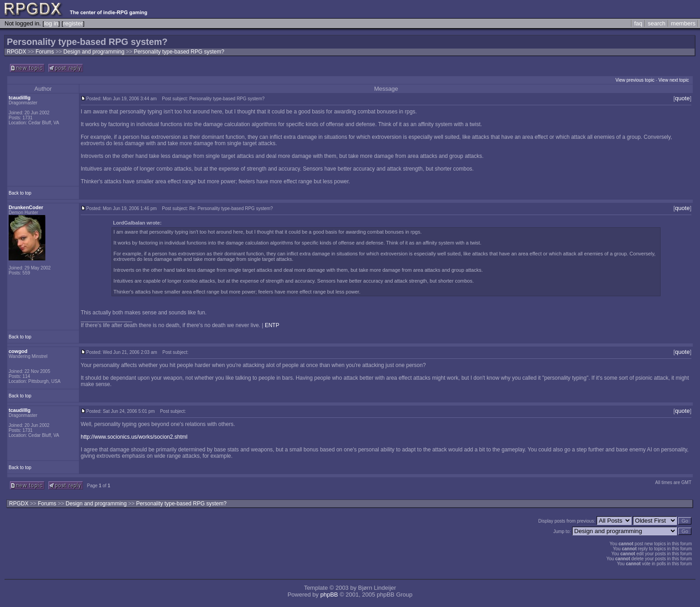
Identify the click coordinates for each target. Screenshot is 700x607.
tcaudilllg (19, 98)
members (683, 23)
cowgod (18, 351)
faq (638, 23)
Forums (45, 52)
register (73, 23)
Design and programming (95, 52)
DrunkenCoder (26, 207)
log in (51, 23)
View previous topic (635, 80)
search (657, 23)
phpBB (329, 595)
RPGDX (17, 52)
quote (683, 98)
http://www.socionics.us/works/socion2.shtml (134, 437)
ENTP (272, 325)
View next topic (673, 80)
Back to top (20, 193)
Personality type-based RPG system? (179, 52)
